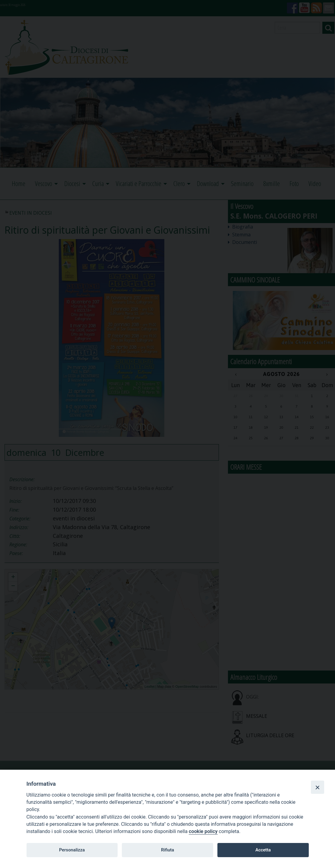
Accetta (263, 850)
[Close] (318, 787)
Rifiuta (167, 850)
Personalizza (72, 850)
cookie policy (203, 831)
